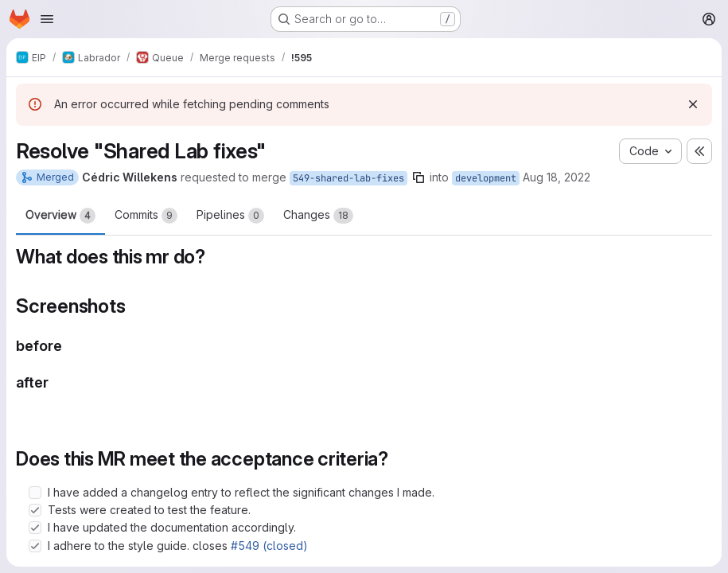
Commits (146, 216)
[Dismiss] (693, 104)
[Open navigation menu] (47, 19)
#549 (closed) (269, 546)
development (486, 178)
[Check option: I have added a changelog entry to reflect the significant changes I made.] (35, 493)
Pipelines (230, 216)
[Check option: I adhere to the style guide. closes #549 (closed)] (35, 546)
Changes (318, 216)
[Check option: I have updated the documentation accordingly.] (35, 528)
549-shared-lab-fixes (348, 178)
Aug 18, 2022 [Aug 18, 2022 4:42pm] (557, 177)
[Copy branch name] (419, 177)
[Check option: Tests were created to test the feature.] (35, 510)
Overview (60, 216)
